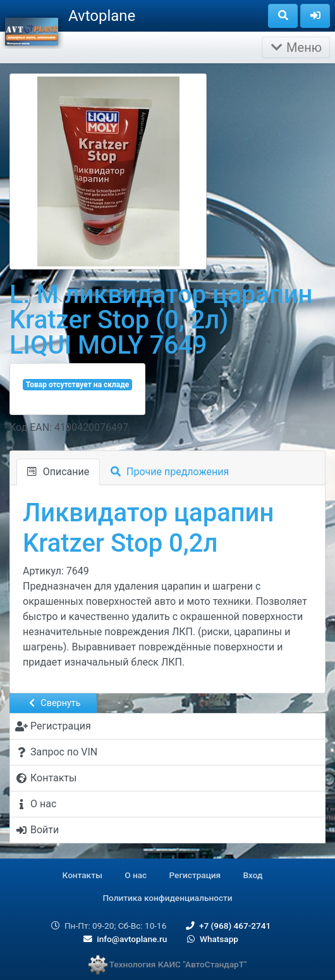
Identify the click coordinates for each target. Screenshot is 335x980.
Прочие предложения (170, 472)
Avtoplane (102, 16)
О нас (136, 875)
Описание (58, 472)
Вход (253, 875)
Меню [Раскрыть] (296, 47)
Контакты (82, 875)
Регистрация (195, 875)
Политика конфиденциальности (167, 898)
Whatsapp (211, 939)
